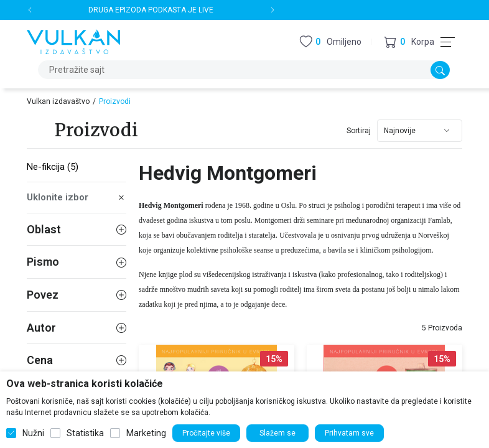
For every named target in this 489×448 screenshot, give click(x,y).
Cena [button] (77, 360)
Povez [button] (77, 295)
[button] (409, 42)
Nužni (33, 433)
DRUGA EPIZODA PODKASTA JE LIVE (151, 10)
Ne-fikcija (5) (53, 167)
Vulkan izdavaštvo (58, 101)
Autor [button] (77, 328)
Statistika (85, 433)
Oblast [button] (77, 229)
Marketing (146, 433)
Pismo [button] (77, 262)
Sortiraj (359, 131)
